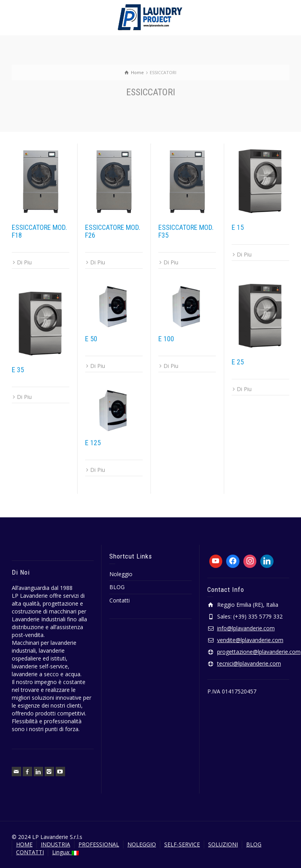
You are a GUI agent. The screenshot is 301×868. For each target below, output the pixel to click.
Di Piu (24, 262)
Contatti (120, 600)
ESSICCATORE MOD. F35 (186, 231)
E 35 (18, 370)
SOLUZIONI (223, 844)
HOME (24, 844)
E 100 (166, 339)
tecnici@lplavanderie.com (249, 663)
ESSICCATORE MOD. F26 (113, 231)
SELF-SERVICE (182, 844)
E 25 (238, 362)
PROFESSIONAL (99, 844)
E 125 (93, 443)
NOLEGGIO (142, 844)
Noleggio (121, 574)
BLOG (117, 587)
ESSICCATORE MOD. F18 (39, 231)
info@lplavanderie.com (246, 628)
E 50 (91, 339)
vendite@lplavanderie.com (250, 640)
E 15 (238, 227)
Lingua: (65, 852)
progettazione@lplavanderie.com (259, 652)
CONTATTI (30, 852)
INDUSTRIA (55, 844)
